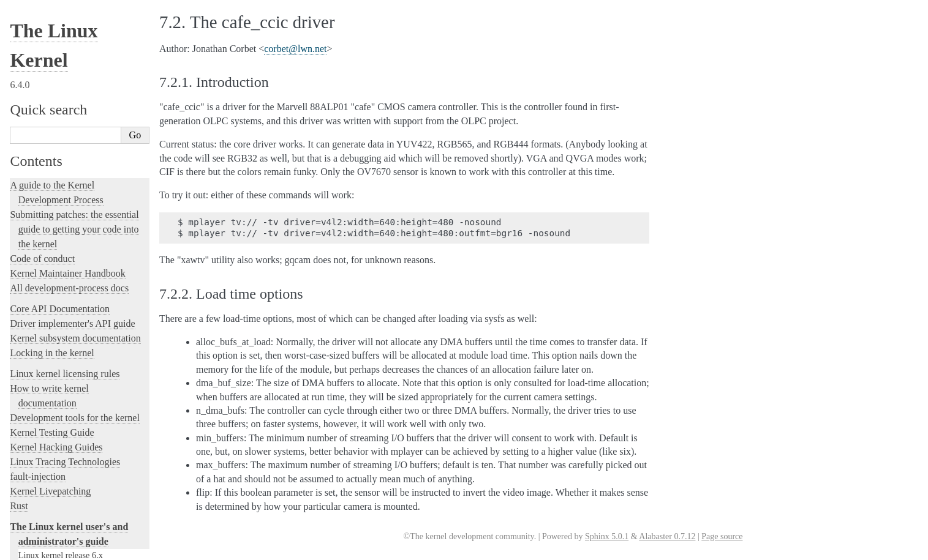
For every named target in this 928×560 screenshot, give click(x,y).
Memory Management (57, 31)
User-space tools (42, 415)
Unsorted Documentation (59, 521)
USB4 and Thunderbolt (59, 306)
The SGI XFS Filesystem (62, 371)
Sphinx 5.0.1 (607, 536)
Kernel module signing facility (72, 43)
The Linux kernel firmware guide (75, 465)
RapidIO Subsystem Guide (65, 162)
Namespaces (40, 83)
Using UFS (38, 319)
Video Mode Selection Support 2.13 (81, 241)
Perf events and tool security (68, 122)
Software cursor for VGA (63, 345)
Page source (722, 536)
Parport (31, 109)
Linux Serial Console (56, 227)
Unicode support (47, 332)
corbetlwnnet (295, 49)
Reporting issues (42, 400)
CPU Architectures (47, 500)
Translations (34, 542)
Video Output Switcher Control (73, 358)
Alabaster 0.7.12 (667, 536)
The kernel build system (57, 385)
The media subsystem (63, 18)
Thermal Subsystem (53, 293)
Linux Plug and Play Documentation (82, 148)
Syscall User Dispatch (57, 253)
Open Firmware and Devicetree (71, 480)
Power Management (54, 135)
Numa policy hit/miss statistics (72, 96)
